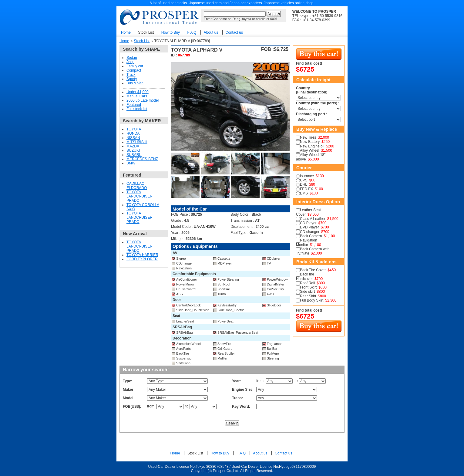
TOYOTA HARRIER (142, 255)
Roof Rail (307, 283)
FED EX (306, 189)
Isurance (307, 176)
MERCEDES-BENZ (142, 159)
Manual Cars (137, 96)
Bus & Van (135, 83)
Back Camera (311, 236)
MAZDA (133, 146)
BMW (131, 163)
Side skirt (307, 292)
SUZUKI (133, 150)
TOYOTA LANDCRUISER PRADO (140, 196)
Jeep (130, 62)
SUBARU (134, 155)
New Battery (310, 142)
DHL (304, 184)
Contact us (234, 32)
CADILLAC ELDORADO (137, 186)
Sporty (132, 79)
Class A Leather (313, 219)
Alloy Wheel (309, 150)
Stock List (146, 32)
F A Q (192, 32)
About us (211, 32)
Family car (135, 66)
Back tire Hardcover (305, 276)
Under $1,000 (138, 92)
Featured (134, 105)
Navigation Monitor (307, 242)
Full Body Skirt (312, 300)
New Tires (308, 137)
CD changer (310, 232)
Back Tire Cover (313, 270)
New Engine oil (312, 146)
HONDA (133, 133)
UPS (304, 180)
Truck (131, 75)
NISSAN (133, 138)
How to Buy (171, 32)
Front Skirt (308, 287)
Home (126, 32)
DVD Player (309, 227)
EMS (304, 193)
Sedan (132, 58)
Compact (134, 70)
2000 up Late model (143, 100)
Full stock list (137, 109)
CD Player (308, 223)
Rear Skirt (308, 296)
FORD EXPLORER (142, 259)
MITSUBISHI (137, 142)
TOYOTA (134, 129)
